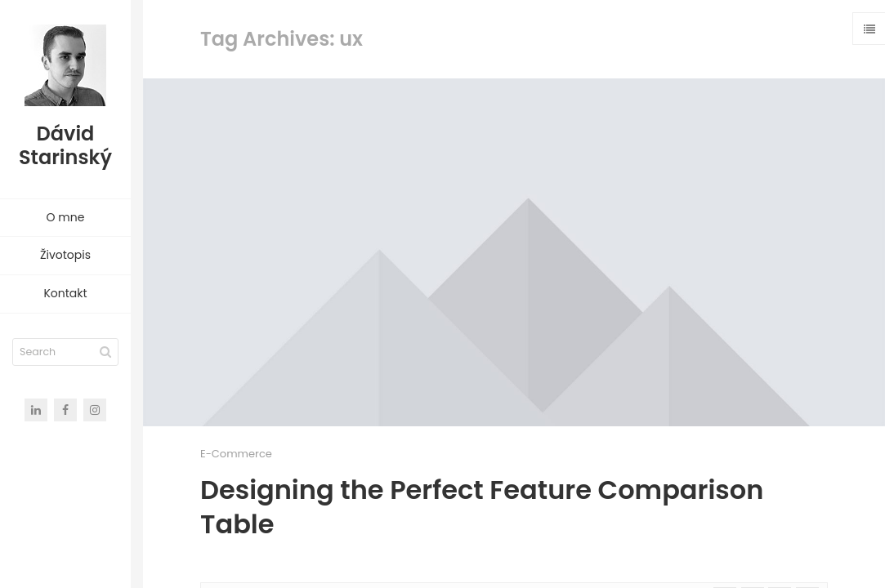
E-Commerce (236, 454)
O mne (66, 217)
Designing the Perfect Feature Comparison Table (482, 507)
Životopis (65, 255)
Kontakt (65, 293)
